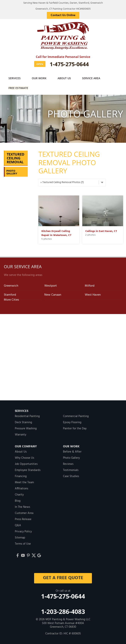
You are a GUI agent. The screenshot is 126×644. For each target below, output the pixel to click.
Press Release (23, 519)
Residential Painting (27, 416)
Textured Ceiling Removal (16, 158)
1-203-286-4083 (63, 611)
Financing (21, 476)
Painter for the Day (75, 428)
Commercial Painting (76, 416)
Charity (19, 494)
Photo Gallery (12, 172)
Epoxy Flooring (72, 422)
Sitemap (20, 537)
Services (15, 78)
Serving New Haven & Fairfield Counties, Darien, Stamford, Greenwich (63, 3)
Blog (18, 501)
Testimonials (71, 470)
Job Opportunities (26, 464)
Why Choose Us (24, 458)
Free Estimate (18, 88)
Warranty (21, 434)
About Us (65, 78)
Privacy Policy (23, 531)
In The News (22, 507)
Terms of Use (23, 543)
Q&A (18, 525)
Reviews (68, 464)
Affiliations (21, 488)
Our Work (40, 78)
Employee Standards (28, 470)
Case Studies (71, 476)
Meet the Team (24, 482)
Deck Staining (23, 422)
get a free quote (63, 578)
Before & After (72, 451)
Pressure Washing (26, 428)
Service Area (92, 78)
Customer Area (24, 513)
